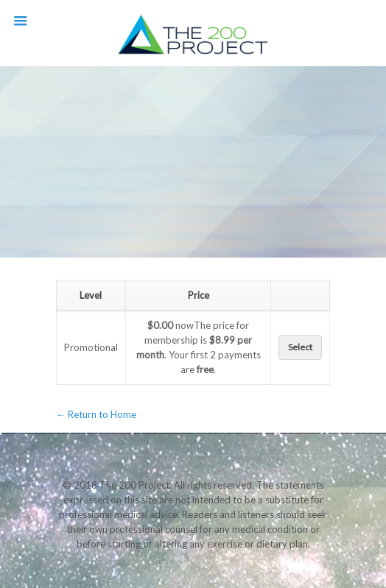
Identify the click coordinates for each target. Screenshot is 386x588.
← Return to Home (96, 414)
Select (300, 347)
